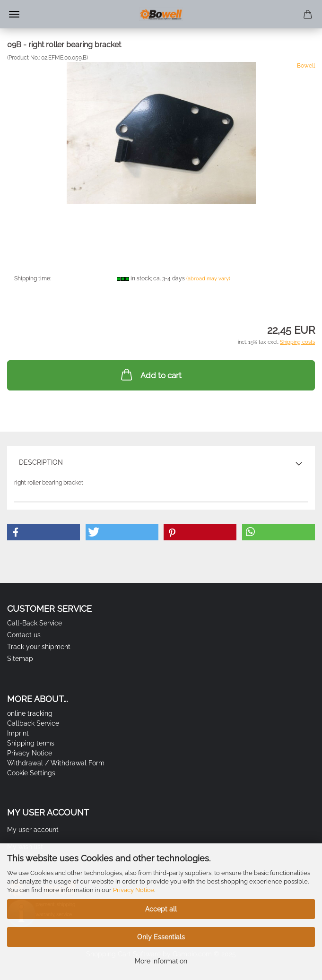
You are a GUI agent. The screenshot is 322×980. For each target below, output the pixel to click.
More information (161, 961)
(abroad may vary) (208, 279)
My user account (33, 830)
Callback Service (33, 723)
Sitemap (20, 659)
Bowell (306, 66)
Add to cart (150, 374)
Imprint (18, 733)
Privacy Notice (134, 890)
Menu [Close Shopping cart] (14, 14)
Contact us (24, 635)
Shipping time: (33, 278)
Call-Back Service (35, 623)
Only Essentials (161, 937)
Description (41, 462)
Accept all (161, 909)
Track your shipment (39, 647)
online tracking (30, 713)
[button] (44, 532)
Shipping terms (31, 743)
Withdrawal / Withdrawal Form (56, 763)
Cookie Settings (31, 773)
